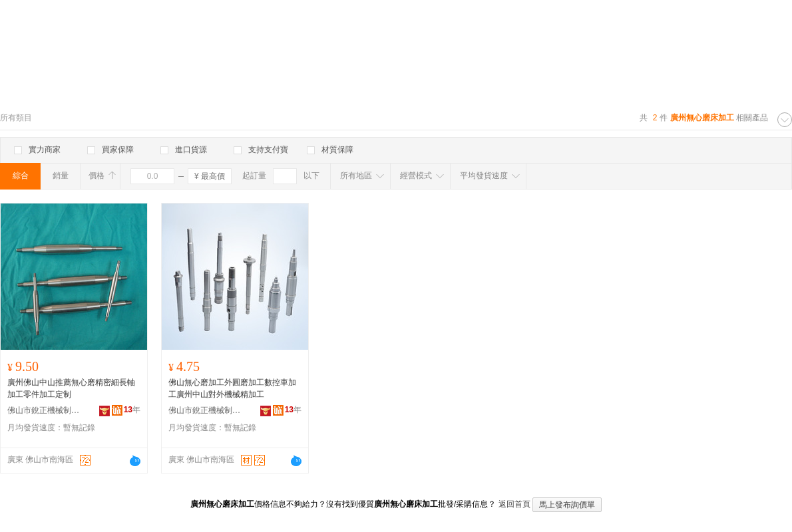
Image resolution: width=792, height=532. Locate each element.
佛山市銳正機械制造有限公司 (44, 410)
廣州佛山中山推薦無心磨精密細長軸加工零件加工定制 (71, 388)
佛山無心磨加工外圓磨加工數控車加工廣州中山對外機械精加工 (232, 388)
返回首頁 (514, 504)
